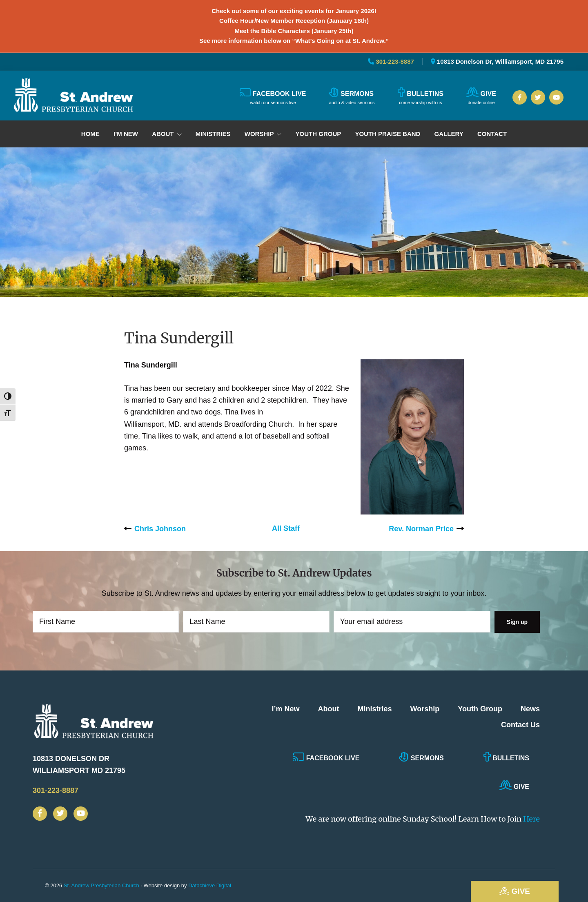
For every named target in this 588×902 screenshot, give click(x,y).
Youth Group (480, 709)
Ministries (375, 709)
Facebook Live (326, 757)
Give (515, 891)
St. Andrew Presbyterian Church (101, 885)
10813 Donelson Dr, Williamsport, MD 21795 (500, 61)
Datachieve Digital (210, 885)
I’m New (286, 709)
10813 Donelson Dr (104, 766)
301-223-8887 (394, 61)
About (329, 709)
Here (531, 819)
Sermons (421, 757)
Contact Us (520, 725)
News (530, 709)
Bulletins (506, 757)
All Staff (286, 528)
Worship (425, 709)
